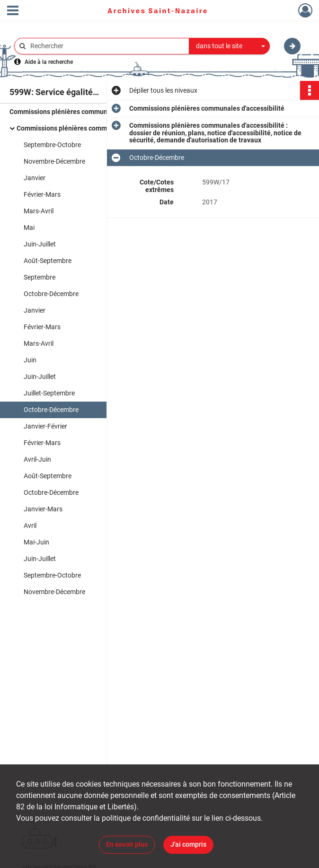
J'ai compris (188, 844)
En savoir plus (127, 844)
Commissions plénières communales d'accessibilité (87, 112)
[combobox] (230, 46)
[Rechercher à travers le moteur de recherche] (106, 46)
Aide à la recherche (49, 62)
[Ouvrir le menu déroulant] (13, 11)
